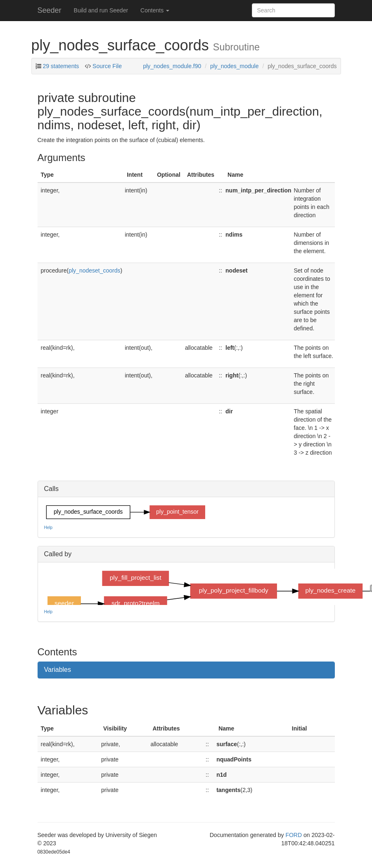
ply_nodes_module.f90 (172, 66)
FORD (294, 835)
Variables (58, 670)
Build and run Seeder (101, 10)
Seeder (50, 10)
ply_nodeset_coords (94, 270)
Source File (106, 66)
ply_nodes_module (235, 66)
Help (49, 528)
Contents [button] (155, 10)
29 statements (61, 66)
